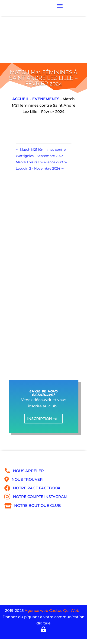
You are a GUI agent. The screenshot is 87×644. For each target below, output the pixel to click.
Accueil (21, 99)
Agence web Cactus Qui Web (52, 611)
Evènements (46, 99)
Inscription (40, 419)
